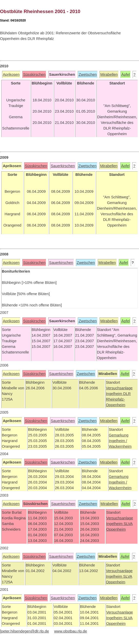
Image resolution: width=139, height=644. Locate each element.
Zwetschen (88, 74)
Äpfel (126, 74)
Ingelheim (115, 394)
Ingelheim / (118, 441)
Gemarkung (119, 435)
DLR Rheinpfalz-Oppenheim (118, 399)
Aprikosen (11, 74)
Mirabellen (109, 74)
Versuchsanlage (119, 388)
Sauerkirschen (63, 166)
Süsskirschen (34, 74)
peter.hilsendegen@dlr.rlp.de (25, 631)
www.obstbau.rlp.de (71, 631)
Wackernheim (120, 446)
